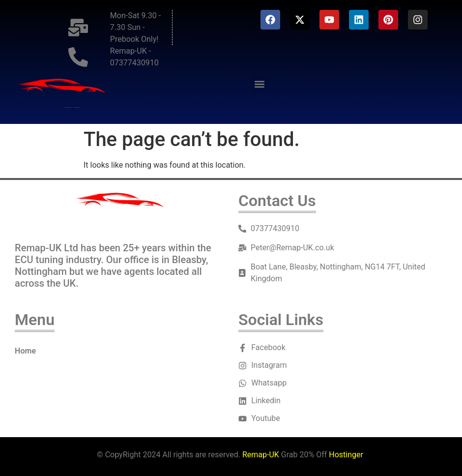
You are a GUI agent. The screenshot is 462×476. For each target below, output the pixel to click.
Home (25, 351)
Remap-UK (261, 455)
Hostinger (346, 455)
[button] (259, 84)
